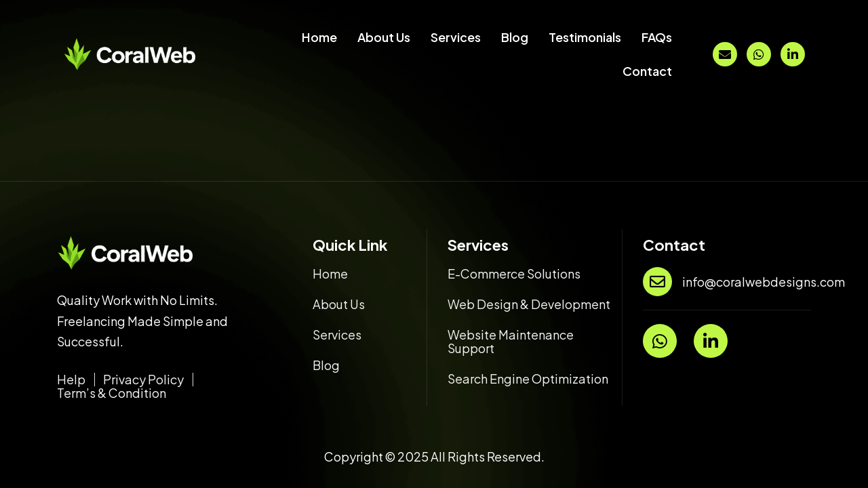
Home (319, 37)
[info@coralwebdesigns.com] (657, 282)
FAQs (657, 37)
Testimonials (585, 37)
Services (456, 37)
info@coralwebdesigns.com (764, 282)
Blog (515, 37)
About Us (384, 37)
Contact (647, 71)
